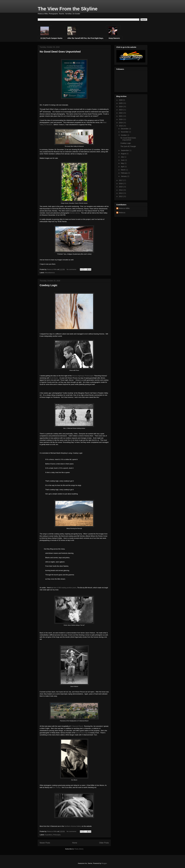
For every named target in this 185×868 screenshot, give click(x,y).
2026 (121, 100)
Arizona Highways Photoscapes (83, 376)
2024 (121, 107)
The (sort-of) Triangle (128, 146)
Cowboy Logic (48, 285)
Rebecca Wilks (124, 208)
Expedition (49, 835)
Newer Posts (45, 843)
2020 (121, 119)
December (125, 129)
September (125, 150)
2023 (121, 110)
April (123, 167)
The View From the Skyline (68, 9)
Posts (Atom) (79, 849)
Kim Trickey (57, 787)
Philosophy (57, 835)
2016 (121, 184)
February (124, 173)
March (123, 170)
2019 (121, 123)
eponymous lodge (82, 733)
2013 (121, 193)
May (123, 163)
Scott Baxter (54, 378)
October (124, 135)
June (123, 160)
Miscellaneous (50, 273)
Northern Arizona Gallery (73, 826)
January (124, 176)
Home (75, 843)
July (123, 157)
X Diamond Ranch (77, 726)
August (124, 154)
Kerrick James (75, 213)
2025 (121, 103)
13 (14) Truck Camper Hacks (51, 38)
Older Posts (104, 843)
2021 (121, 116)
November (125, 132)
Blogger (104, 863)
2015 (121, 187)
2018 (121, 126)
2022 (121, 113)
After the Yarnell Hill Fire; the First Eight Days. (86, 38)
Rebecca (122, 213)
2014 (121, 190)
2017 (121, 180)
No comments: (72, 269)
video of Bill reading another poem (65, 588)
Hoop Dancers (114, 38)
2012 (121, 196)
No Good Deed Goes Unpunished (60, 52)
